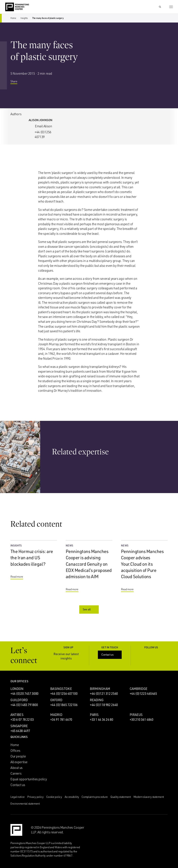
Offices (15, 751)
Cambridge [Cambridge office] (139, 689)
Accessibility (72, 797)
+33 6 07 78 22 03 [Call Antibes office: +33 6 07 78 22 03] (22, 720)
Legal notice (18, 797)
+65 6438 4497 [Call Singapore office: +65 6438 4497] (20, 731)
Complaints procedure (95, 797)
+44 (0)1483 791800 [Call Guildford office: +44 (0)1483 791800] (24, 705)
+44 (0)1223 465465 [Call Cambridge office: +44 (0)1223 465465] (143, 694)
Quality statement (121, 797)
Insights (24, 18)
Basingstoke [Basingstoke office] (61, 689)
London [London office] (17, 689)
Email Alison (43, 126)
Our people (18, 756)
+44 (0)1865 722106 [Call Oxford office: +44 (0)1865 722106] (64, 705)
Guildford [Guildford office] (19, 700)
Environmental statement (25, 804)
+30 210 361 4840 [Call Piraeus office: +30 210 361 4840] (141, 720)
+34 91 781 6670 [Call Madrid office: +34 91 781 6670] (61, 720)
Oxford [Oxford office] (56, 700)
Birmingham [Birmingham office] (100, 689)
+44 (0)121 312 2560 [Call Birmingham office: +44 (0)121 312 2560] (104, 694)
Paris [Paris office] (94, 715)
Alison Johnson (41, 120)
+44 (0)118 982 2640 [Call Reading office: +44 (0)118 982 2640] (104, 705)
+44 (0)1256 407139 (43, 134)
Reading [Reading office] (97, 700)
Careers (16, 773)
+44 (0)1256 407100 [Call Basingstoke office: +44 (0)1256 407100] (64, 694)
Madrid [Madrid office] (56, 715)
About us (17, 768)
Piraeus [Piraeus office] (136, 715)
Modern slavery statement (149, 797)
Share (16, 82)
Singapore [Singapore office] (19, 726)
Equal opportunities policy (29, 779)
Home (13, 18)
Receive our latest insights (69, 656)
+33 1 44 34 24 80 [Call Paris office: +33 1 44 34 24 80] (102, 720)
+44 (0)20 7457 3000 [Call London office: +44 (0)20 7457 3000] (24, 694)
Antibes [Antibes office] (17, 715)
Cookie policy (54, 797)
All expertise (19, 762)
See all (89, 609)
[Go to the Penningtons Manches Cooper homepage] (17, 7)
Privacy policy (35, 797)
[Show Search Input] (160, 7)
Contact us (110, 655)
